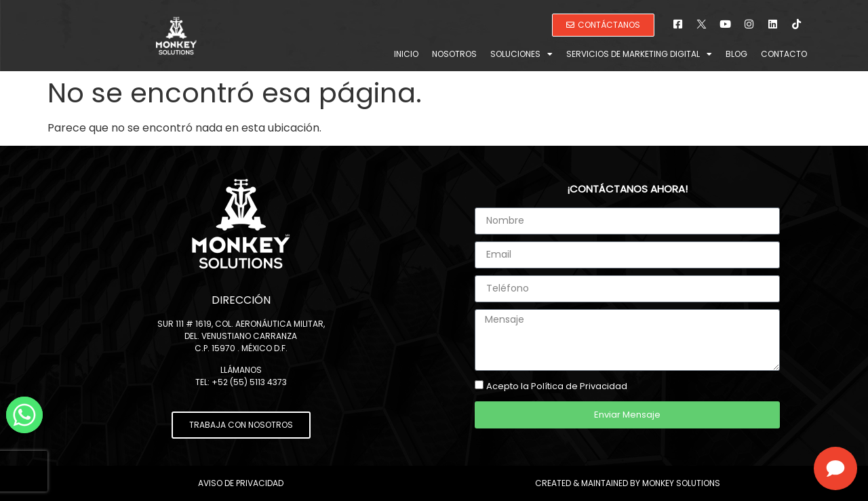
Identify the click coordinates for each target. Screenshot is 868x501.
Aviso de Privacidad (241, 483)
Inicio (406, 54)
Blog (736, 54)
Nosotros (454, 54)
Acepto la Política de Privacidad (557, 386)
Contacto (784, 54)
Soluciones (521, 54)
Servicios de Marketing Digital (639, 54)
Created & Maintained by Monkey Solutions (628, 483)
